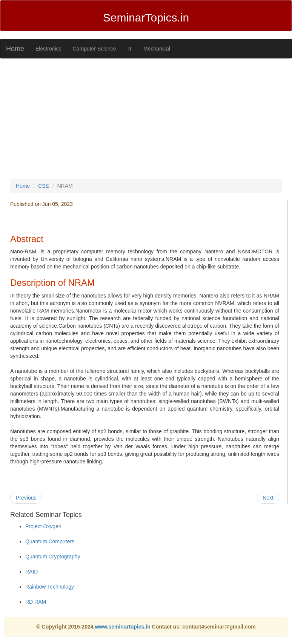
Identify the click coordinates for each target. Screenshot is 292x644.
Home (15, 49)
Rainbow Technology (50, 587)
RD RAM (36, 602)
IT (130, 49)
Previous (26, 498)
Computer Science (94, 49)
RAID (32, 572)
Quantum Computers (50, 541)
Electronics (48, 49)
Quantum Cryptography (53, 557)
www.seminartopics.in (123, 627)
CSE (44, 186)
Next (268, 498)
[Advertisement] (146, 119)
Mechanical (157, 49)
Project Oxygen (43, 526)
